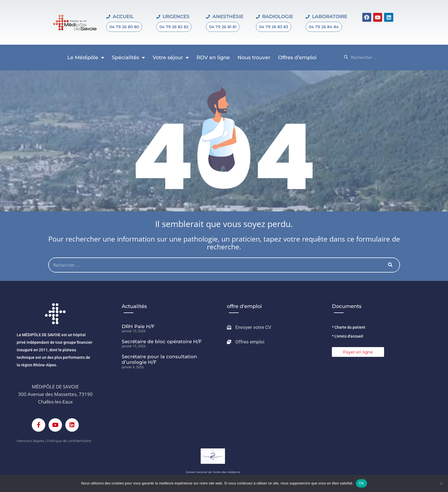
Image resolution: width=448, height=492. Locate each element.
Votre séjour (171, 58)
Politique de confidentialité (69, 441)
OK (361, 483)
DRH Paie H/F (138, 326)
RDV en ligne (213, 58)
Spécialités (128, 58)
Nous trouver (254, 58)
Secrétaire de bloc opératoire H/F (162, 341)
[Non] (441, 483)
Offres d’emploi (297, 58)
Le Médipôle (86, 58)
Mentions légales (31, 441)
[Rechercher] (390, 265)
